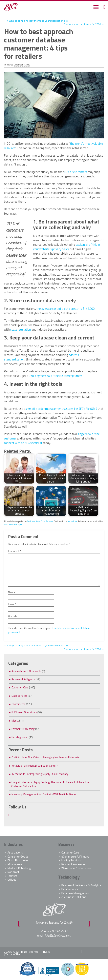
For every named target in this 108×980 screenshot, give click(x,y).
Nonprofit (13, 872)
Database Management (75, 893)
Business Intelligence (23, 679)
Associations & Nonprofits (26, 671)
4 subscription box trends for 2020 (84, 24)
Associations (15, 852)
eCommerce (18, 704)
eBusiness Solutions (74, 897)
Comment (15, 551)
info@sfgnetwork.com (58, 935)
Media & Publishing (19, 868)
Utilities (12, 879)
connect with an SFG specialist (23, 443)
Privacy (46, 952)
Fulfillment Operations (24, 712)
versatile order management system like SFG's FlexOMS (62, 409)
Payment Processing (23, 729)
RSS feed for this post (14, 524)
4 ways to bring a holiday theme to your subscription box (36, 21)
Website (13, 616)
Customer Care (34, 521)
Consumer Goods (18, 856)
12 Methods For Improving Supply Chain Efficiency (40, 774)
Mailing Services (71, 860)
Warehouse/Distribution (76, 868)
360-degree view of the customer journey (55, 376)
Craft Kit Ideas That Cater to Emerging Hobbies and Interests (45, 757)
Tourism (12, 876)
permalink (72, 521)
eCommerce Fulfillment (75, 856)
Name (12, 592)
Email (12, 604)
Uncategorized (20, 737)
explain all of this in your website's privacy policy (67, 247)
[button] (96, 7)
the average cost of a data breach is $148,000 (65, 309)
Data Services (47, 521)
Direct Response (18, 860)
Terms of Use (13, 954)
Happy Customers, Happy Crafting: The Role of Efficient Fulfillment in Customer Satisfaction (50, 784)
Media (15, 721)
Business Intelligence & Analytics (81, 885)
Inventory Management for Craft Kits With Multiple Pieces (44, 794)
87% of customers (76, 172)
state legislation (21, 329)
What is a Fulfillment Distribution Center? (35, 766)
